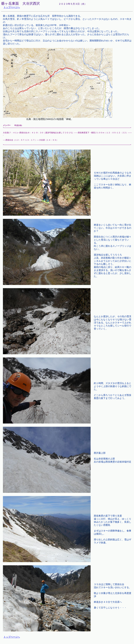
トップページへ (12, 7)
